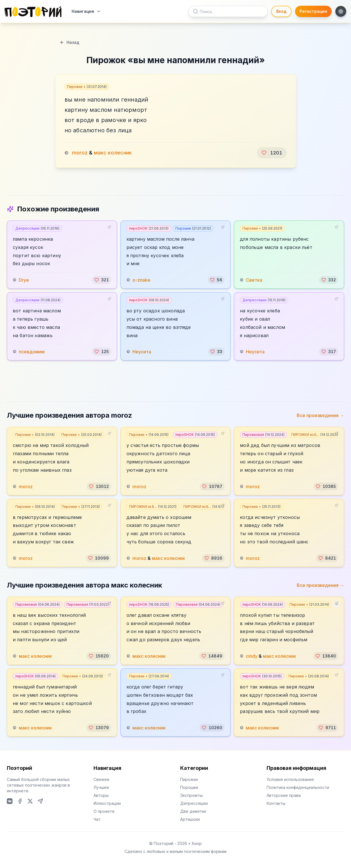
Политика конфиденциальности (298, 787)
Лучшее (101, 787)
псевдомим (32, 352)
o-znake (141, 280)
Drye (24, 280)
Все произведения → (320, 415)
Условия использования (290, 779)
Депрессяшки (37, 228)
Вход (281, 11)
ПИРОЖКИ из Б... (315, 435)
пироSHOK (149, 228)
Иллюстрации (107, 803)
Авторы (101, 795)
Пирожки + (87, 87)
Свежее (101, 779)
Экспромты (191, 795)
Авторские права (284, 795)
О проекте (104, 811)
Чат (97, 819)
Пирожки (189, 779)
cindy (252, 656)
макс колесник (113, 153)
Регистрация (313, 11)
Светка (254, 280)
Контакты (276, 803)
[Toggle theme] (341, 11)
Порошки (193, 228)
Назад (69, 42)
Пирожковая (263, 435)
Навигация (86, 11)
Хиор (197, 843)
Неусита (142, 352)
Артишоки (190, 819)
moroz (80, 153)
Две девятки (193, 811)
